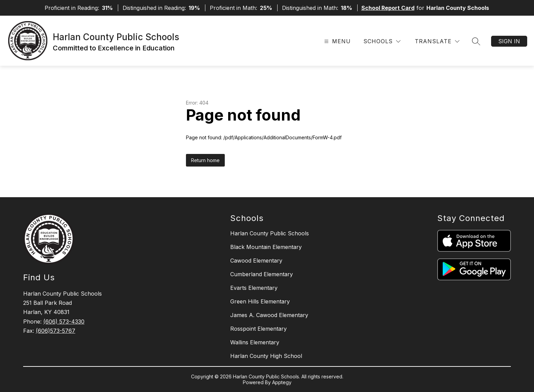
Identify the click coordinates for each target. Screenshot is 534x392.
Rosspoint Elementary (258, 329)
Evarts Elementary (254, 288)
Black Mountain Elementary (266, 247)
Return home (205, 160)
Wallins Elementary (255, 342)
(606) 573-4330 (64, 322)
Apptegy (282, 382)
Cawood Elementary (256, 261)
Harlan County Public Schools (270, 233)
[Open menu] (337, 41)
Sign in (509, 41)
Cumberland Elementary (262, 274)
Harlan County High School (266, 356)
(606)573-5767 (56, 331)
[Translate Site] (437, 41)
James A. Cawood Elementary (269, 315)
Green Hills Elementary (260, 301)
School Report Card (388, 8)
